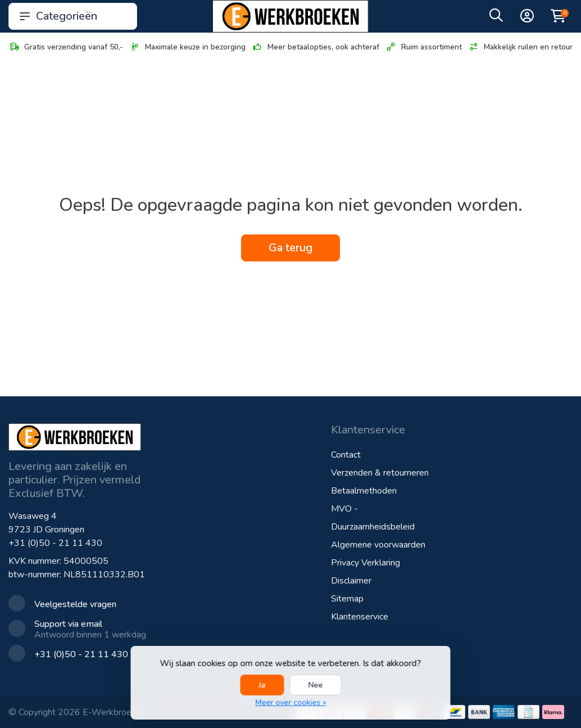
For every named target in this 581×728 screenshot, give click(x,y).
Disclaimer (351, 581)
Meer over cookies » (290, 702)
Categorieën (73, 16)
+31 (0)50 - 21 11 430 (55, 543)
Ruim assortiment (424, 47)
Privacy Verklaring (366, 563)
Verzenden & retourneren (380, 473)
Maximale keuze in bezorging (187, 47)
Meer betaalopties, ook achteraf (316, 47)
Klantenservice (360, 617)
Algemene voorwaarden (378, 545)
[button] (496, 18)
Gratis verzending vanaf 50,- (66, 47)
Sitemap (347, 599)
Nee (315, 685)
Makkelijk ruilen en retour (520, 47)
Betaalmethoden (364, 491)
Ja (262, 685)
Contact (346, 455)
